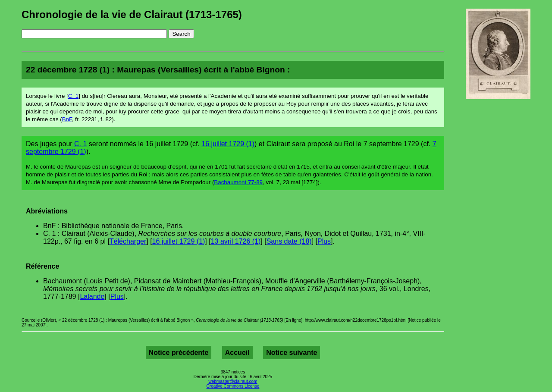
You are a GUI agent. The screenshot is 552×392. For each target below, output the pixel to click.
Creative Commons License (233, 386)
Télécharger (128, 241)
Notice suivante (292, 353)
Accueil (237, 353)
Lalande (92, 296)
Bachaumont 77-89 (238, 182)
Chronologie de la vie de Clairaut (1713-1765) (132, 14)
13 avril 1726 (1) (236, 241)
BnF (67, 119)
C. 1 (73, 96)
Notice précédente (179, 353)
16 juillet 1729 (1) (228, 144)
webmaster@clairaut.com (233, 381)
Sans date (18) (289, 241)
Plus (324, 241)
